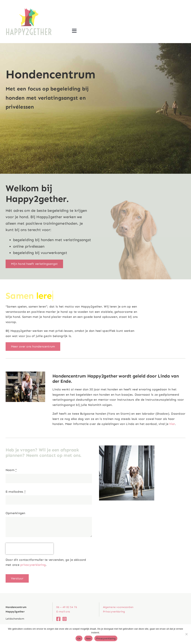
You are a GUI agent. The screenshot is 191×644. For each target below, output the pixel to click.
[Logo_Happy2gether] (29, 9)
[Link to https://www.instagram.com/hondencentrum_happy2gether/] (64, 619)
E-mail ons (63, 612)
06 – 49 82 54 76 (67, 607)
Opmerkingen (15, 513)
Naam (11, 470)
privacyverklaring (33, 565)
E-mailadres (16, 492)
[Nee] (186, 634)
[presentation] (29, 549)
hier (172, 424)
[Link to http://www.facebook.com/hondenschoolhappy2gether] (58, 619)
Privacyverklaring (106, 638)
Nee (89, 638)
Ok (79, 638)
